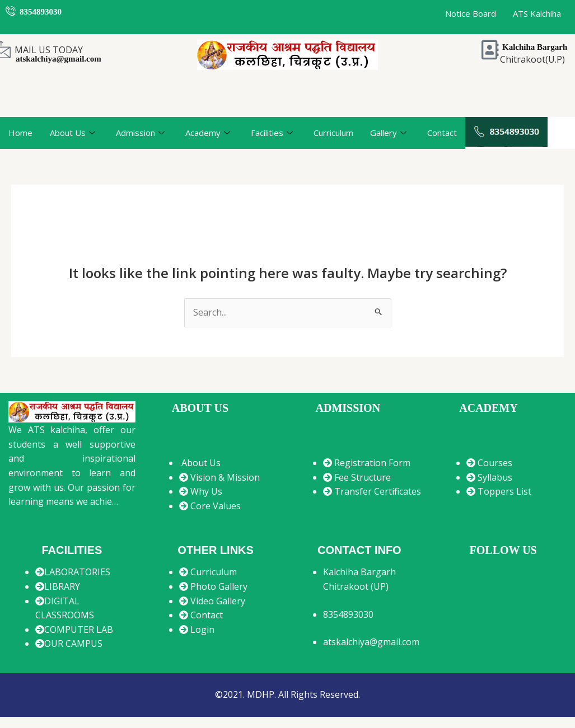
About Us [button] (73, 133)
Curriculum (333, 133)
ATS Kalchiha (537, 13)
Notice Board (471, 13)
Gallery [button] (388, 133)
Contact (442, 133)
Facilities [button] (272, 133)
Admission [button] (140, 133)
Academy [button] (208, 133)
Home (20, 133)
